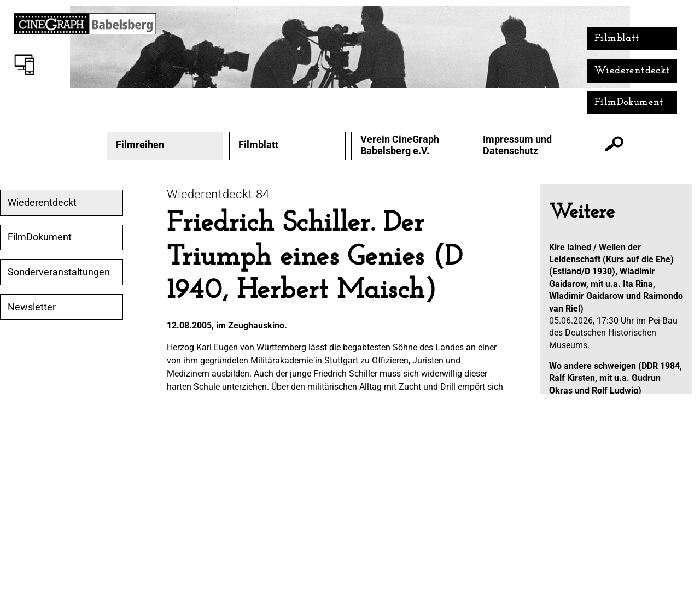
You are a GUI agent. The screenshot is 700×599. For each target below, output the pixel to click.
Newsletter (32, 307)
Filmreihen (140, 145)
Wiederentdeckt (632, 71)
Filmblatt (617, 39)
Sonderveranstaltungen (59, 272)
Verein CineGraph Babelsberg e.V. (400, 145)
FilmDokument (629, 102)
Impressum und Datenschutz (517, 145)
